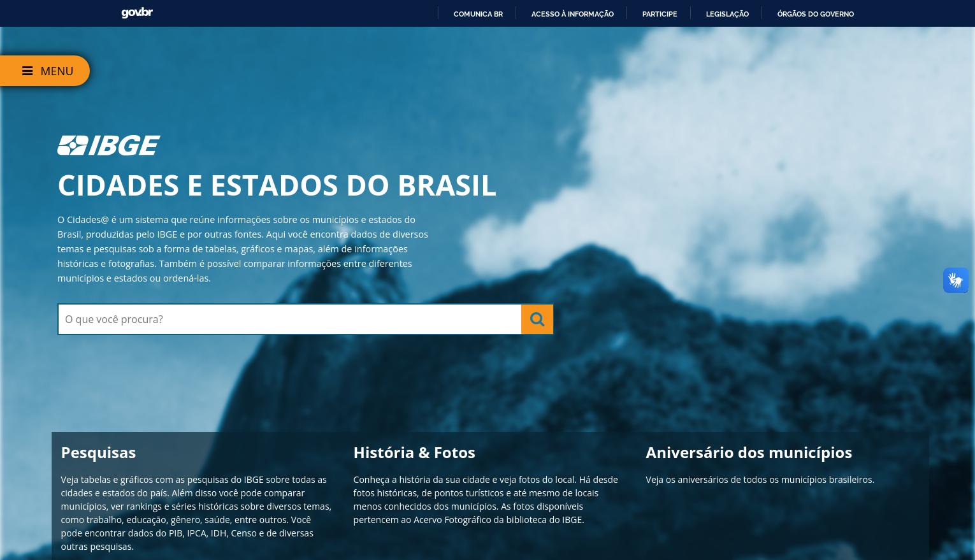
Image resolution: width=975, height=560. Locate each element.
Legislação (727, 14)
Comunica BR (478, 14)
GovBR (137, 13)
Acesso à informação (573, 14)
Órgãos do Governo (816, 14)
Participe (660, 14)
